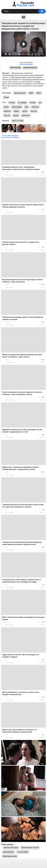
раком (6, 107)
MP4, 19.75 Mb (18, 121)
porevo (25, 111)
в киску (12, 103)
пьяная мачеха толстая (30, 848)
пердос (16, 111)
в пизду (33, 103)
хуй (40, 103)
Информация (15, 68)
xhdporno (7, 111)
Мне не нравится (17, 63)
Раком (6, 97)
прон (27, 107)
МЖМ (31, 93)
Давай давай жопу (10, 856)
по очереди (22, 103)
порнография (17, 107)
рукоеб (16, 115)
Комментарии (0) (30, 68)
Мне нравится (14, 63)
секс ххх (34, 111)
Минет (39, 93)
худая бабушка (8, 852)
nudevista (35, 107)
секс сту (7, 115)
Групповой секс (20, 93)
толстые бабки (23, 852)
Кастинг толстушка (11, 848)
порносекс (26, 115)
